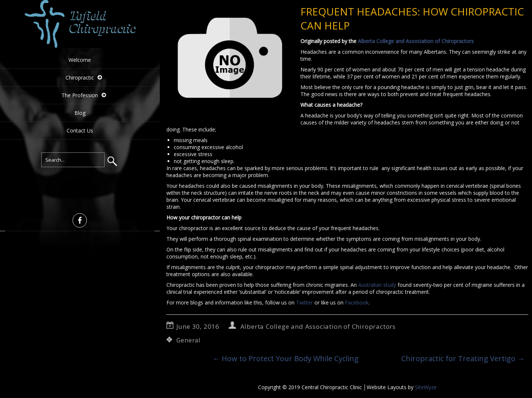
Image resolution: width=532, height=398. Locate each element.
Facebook (357, 302)
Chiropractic (80, 78)
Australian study (377, 285)
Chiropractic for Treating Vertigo (463, 358)
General (188, 340)
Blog (80, 113)
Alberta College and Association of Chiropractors (416, 41)
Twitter (304, 302)
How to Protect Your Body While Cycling (286, 358)
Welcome (80, 60)
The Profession (80, 95)
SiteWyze (426, 387)
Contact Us (80, 131)
